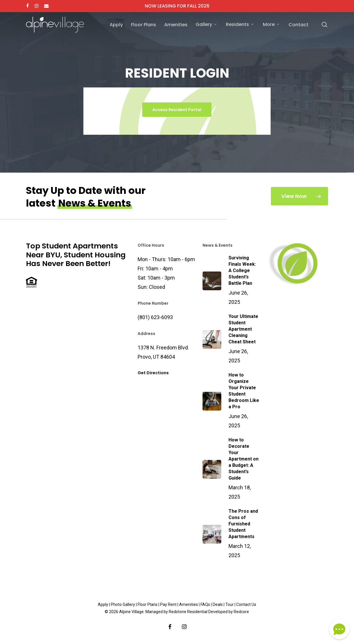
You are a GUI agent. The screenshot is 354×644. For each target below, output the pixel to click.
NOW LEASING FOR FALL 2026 (177, 6)
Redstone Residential (188, 612)
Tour (230, 604)
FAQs (205, 604)
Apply (103, 604)
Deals (218, 604)
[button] (177, 110)
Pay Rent (168, 604)
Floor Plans (148, 604)
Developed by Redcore (229, 612)
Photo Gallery (123, 604)
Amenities (189, 604)
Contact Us (246, 604)
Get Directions (153, 373)
